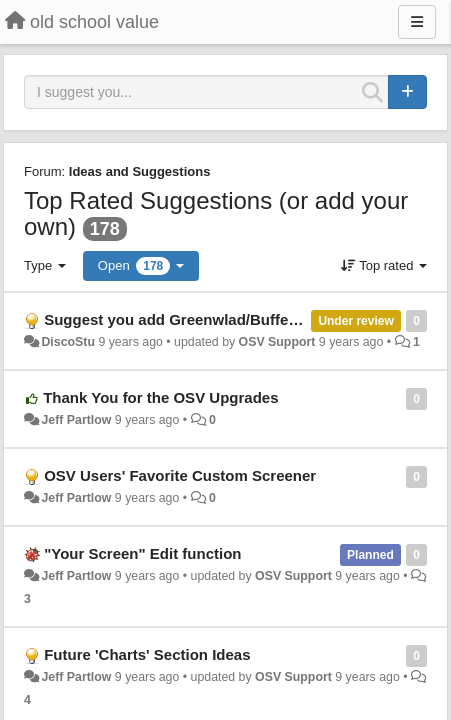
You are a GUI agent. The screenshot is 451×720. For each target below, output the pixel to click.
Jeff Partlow (76, 420)
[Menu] (417, 22)
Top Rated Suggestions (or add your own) (216, 213)
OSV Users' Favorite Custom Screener (180, 475)
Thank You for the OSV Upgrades (160, 397)
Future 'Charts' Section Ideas (147, 654)
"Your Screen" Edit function (142, 553)
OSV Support (277, 342)
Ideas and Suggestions (140, 171)
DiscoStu (68, 342)
